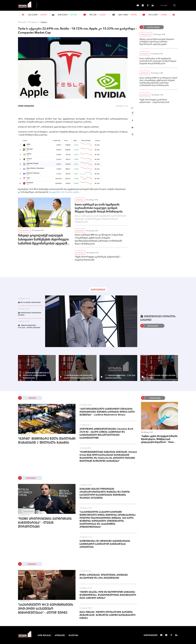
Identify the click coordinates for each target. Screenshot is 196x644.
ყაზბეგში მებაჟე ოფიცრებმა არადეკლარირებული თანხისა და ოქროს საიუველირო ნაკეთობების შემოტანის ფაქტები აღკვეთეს (105, 493)
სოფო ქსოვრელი (26, 106)
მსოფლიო (33, 22)
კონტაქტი (60, 636)
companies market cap (27, 132)
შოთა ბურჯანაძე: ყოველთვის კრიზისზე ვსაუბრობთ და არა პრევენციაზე (104, 576)
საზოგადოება (24, 230)
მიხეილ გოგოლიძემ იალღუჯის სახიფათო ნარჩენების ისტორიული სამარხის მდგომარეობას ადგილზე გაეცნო (43, 239)
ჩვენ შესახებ (44, 636)
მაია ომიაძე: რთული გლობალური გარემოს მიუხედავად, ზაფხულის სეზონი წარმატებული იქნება (107, 615)
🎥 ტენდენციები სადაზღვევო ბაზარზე (30, 314)
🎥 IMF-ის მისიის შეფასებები (29, 303)
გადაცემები (50, 5)
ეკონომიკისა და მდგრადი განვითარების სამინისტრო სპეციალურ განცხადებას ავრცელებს (105, 544)
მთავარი (22, 22)
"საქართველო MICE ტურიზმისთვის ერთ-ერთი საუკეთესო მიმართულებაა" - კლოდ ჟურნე (46, 609)
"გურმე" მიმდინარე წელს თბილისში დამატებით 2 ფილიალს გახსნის (47, 441)
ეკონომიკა (83, 5)
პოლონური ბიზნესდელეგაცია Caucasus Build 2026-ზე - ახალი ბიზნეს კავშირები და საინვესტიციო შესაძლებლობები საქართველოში (106, 433)
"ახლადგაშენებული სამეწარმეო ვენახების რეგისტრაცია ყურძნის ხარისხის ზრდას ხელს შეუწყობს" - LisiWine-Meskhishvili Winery (107, 412)
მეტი (97, 5)
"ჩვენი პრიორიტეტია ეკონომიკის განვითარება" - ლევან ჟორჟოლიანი (98, 258)
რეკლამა (73, 636)
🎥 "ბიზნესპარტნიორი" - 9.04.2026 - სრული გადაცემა (29, 327)
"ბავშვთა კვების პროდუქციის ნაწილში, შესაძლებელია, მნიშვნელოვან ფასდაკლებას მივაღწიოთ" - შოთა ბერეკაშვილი (159, 439)
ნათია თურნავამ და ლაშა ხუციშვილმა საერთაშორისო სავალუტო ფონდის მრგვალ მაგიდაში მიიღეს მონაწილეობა (99, 208)
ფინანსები (67, 5)
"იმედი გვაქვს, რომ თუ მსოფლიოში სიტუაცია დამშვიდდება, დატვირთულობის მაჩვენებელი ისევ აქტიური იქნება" (108, 595)
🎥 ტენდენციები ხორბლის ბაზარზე (158, 318)
